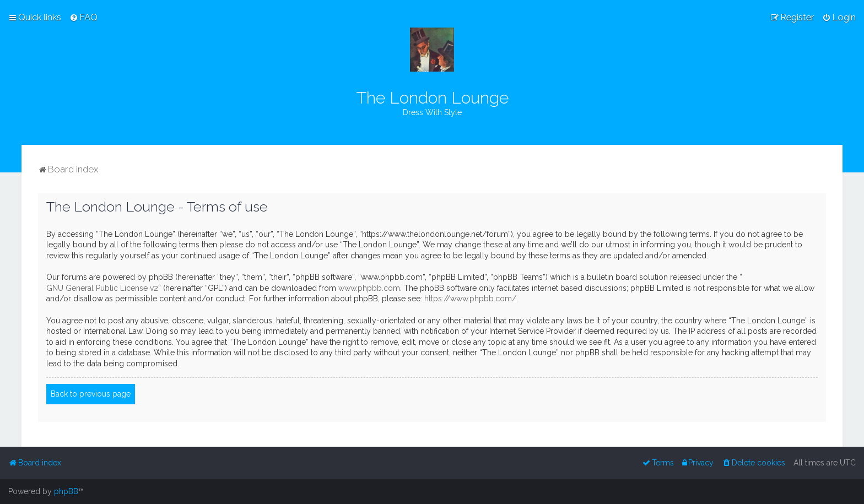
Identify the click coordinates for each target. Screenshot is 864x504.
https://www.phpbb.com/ (470, 299)
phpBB (66, 491)
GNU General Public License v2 (102, 288)
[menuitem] (83, 17)
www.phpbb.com (369, 288)
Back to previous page (91, 394)
